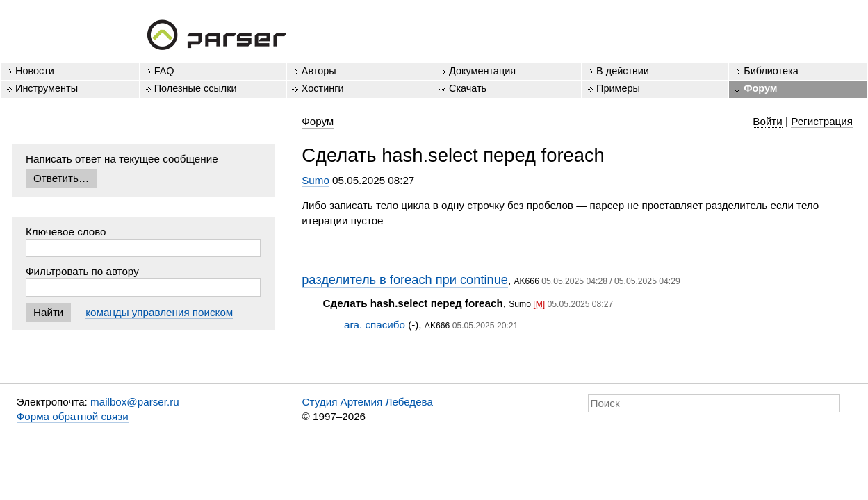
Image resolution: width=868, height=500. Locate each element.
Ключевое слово (66, 232)
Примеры (618, 88)
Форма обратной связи (73, 416)
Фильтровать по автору (82, 271)
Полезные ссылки (196, 88)
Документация (482, 71)
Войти (768, 121)
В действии (623, 71)
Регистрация (822, 121)
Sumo (316, 180)
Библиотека (771, 71)
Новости (35, 71)
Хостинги (323, 88)
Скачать (468, 88)
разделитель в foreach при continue (405, 280)
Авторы (319, 71)
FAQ (164, 71)
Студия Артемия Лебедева (368, 402)
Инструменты (47, 88)
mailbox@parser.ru (135, 402)
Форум (760, 88)
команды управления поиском (159, 312)
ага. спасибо (375, 325)
